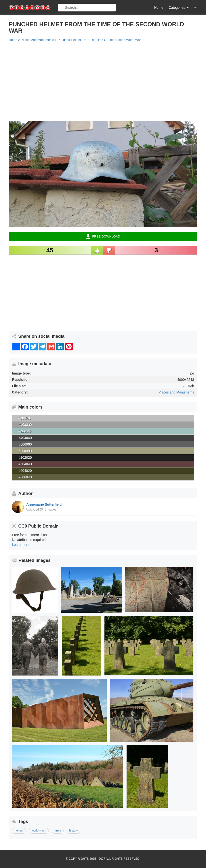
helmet (19, 831)
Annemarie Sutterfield (44, 504)
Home (159, 8)
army (58, 831)
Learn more (21, 545)
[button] (196, 8)
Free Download (103, 237)
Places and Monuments (176, 392)
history (73, 831)
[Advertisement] (103, 81)
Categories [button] (179, 8)
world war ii (39, 831)
